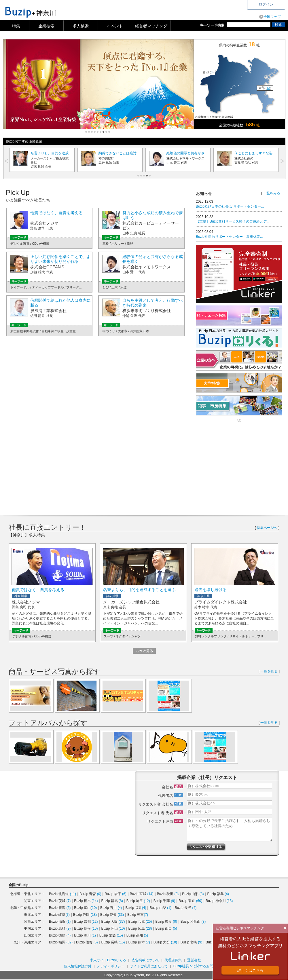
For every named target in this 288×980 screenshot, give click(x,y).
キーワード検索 (213, 25)
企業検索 (46, 26)
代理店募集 (173, 960)
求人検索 (81, 26)
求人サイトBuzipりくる (108, 960)
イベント (115, 26)
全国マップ (272, 17)
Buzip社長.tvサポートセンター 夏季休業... (229, 237)
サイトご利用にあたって (149, 966)
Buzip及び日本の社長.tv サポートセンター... (230, 206)
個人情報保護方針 (78, 966)
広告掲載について (145, 960)
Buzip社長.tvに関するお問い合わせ (200, 966)
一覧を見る (269, 671)
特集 (16, 26)
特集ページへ (267, 528)
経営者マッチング (151, 26)
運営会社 (194, 960)
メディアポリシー (111, 966)
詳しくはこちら (250, 970)
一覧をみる (272, 193)
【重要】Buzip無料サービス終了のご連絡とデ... (233, 221)
